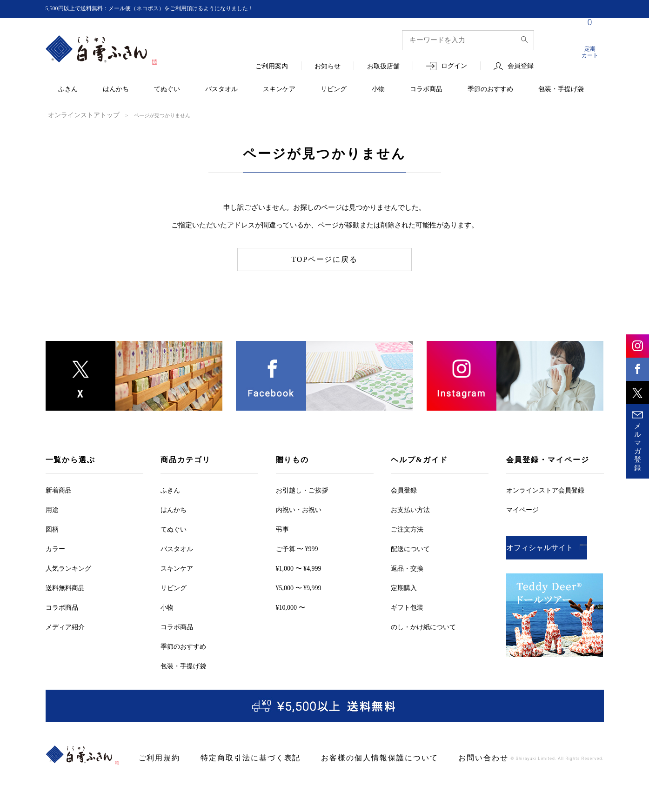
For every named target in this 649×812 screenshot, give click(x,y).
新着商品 (59, 489)
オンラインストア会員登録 (545, 489)
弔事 (282, 529)
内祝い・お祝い (299, 509)
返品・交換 (407, 568)
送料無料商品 (65, 587)
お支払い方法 (410, 509)
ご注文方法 (407, 529)
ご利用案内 (272, 67)
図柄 (52, 529)
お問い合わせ (436, 757)
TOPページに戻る (324, 259)
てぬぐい (167, 90)
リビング (334, 90)
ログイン (454, 66)
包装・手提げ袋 (561, 90)
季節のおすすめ (490, 90)
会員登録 (521, 66)
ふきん (68, 90)
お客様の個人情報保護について (346, 757)
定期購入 (404, 587)
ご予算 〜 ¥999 (297, 548)
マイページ (522, 509)
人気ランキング (68, 568)
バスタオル (221, 90)
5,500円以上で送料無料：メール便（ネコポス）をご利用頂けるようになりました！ (167, 9)
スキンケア (279, 90)
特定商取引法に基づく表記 (235, 757)
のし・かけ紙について (423, 626)
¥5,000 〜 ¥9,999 (299, 587)
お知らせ (328, 67)
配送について (410, 548)
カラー (55, 548)
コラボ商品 (426, 90)
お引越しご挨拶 (302, 489)
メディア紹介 (65, 626)
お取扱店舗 (383, 67)
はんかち (116, 90)
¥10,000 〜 (291, 607)
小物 (378, 90)
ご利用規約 (156, 757)
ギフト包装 (407, 607)
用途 (52, 509)
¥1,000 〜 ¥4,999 (299, 568)
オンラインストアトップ (76, 115)
